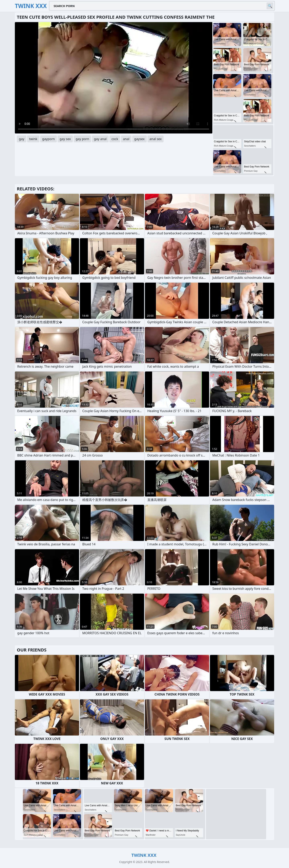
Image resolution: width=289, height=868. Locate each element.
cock (115, 139)
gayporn (48, 139)
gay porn (82, 139)
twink (33, 139)
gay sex (65, 139)
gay (22, 139)
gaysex (139, 139)
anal (126, 139)
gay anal (100, 139)
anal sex (156, 139)
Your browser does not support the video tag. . (114, 78)
